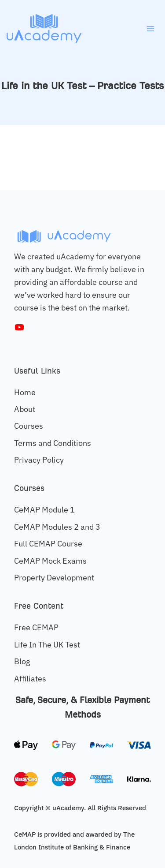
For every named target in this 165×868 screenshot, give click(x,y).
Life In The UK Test (47, 645)
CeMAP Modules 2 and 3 (57, 527)
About (25, 409)
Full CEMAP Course (48, 544)
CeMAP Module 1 (44, 510)
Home (25, 392)
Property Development (54, 578)
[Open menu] (150, 28)
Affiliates (30, 679)
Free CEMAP (36, 627)
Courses (29, 426)
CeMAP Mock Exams (50, 561)
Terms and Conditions (53, 443)
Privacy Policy (39, 460)
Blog (22, 661)
